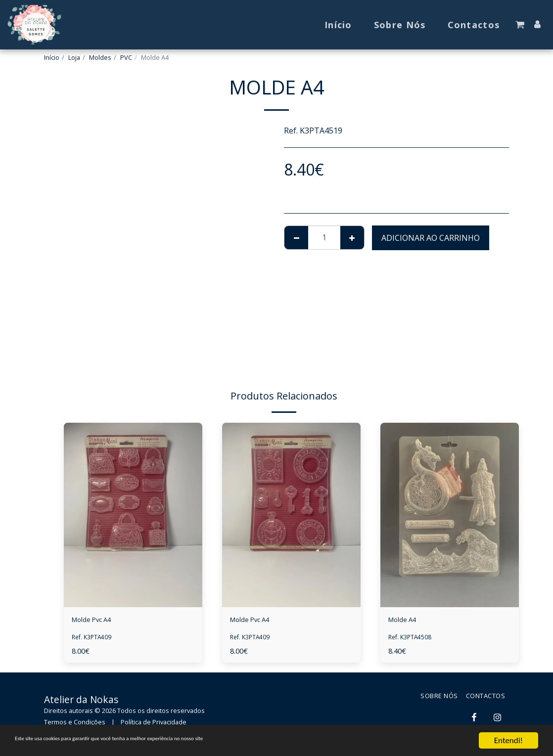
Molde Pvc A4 (96, 621)
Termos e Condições (75, 724)
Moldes (100, 57)
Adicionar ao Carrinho (431, 238)
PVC (126, 57)
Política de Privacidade (154, 724)
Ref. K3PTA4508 (411, 639)
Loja (74, 57)
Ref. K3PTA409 (93, 639)
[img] (133, 515)
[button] (520, 25)
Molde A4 (406, 621)
